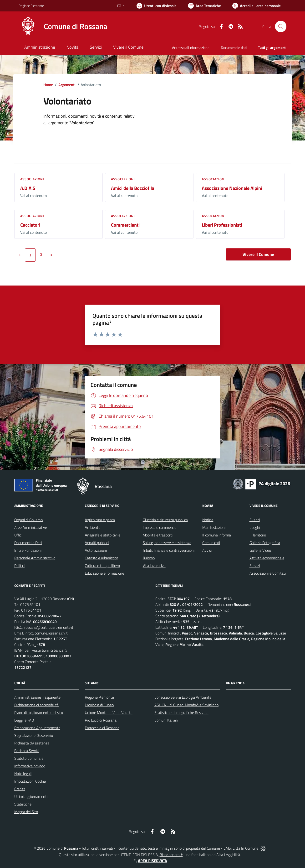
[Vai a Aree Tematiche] (204, 6)
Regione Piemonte (99, 697)
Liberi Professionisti (222, 225)
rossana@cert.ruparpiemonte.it (49, 627)
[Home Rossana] (63, 26)
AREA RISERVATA (150, 861)
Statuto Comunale (29, 758)
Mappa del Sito (26, 812)
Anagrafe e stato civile (103, 535)
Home (48, 85)
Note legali (23, 774)
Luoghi (255, 527)
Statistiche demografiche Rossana (181, 712)
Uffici (18, 535)
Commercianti (125, 225)
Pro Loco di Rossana (101, 720)
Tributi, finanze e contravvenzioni (169, 550)
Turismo (149, 558)
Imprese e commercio (160, 527)
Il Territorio (258, 535)
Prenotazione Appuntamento (37, 728)
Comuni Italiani (166, 720)
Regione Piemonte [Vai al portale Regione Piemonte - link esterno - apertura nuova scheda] (31, 6)
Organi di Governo (28, 520)
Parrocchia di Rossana (102, 728)
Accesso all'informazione (191, 48)
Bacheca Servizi (27, 751)
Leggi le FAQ (24, 720)
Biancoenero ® (171, 855)
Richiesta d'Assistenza (32, 743)
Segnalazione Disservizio (34, 735)
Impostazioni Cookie (30, 781)
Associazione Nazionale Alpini (232, 188)
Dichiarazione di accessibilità (36, 705)
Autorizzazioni (96, 550)
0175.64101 (30, 604)
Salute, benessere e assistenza (167, 543)
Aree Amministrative (31, 527)
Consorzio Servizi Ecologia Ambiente (183, 697)
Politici (19, 566)
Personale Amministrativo (35, 558)
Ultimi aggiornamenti (31, 796)
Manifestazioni (214, 527)
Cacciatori (30, 225)
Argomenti (67, 85)
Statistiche (23, 804)
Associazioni (32, 179)
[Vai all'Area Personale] (257, 6)
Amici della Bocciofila (133, 188)
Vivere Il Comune (258, 254)
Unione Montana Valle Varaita (109, 712)
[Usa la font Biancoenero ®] (157, 6)
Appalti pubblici (97, 543)
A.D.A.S (28, 188)
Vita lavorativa (154, 566)
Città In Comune (245, 848)
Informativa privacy (30, 766)
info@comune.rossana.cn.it (46, 633)
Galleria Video (260, 550)
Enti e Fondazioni (28, 550)
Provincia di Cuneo (99, 705)
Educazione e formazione (104, 573)
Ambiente (93, 527)
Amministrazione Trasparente (37, 697)
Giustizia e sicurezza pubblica (165, 520)
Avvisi (207, 550)
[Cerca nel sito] (281, 26)
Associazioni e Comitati (268, 573)
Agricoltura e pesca (100, 520)
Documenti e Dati (28, 543)
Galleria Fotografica (265, 543)
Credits (20, 789)
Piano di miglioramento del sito (39, 712)
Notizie (208, 520)
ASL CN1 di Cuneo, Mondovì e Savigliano (186, 705)
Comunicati (211, 543)
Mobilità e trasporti (158, 535)
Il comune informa (217, 535)
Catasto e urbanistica (102, 558)
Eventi (255, 520)
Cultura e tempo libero (102, 566)
